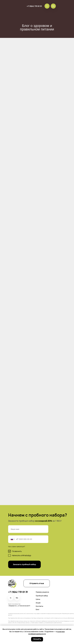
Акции (38, 603)
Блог (38, 609)
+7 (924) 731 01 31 (34, 6)
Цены (38, 599)
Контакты (39, 606)
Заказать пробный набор (24, 564)
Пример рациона (42, 592)
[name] (28, 529)
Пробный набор (42, 596)
